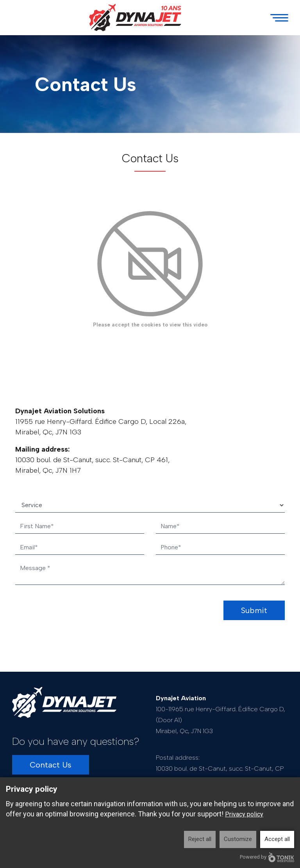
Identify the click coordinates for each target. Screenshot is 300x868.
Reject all (200, 839)
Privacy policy (244, 814)
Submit (254, 610)
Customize (238, 839)
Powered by (267, 857)
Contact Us (51, 765)
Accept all (277, 839)
